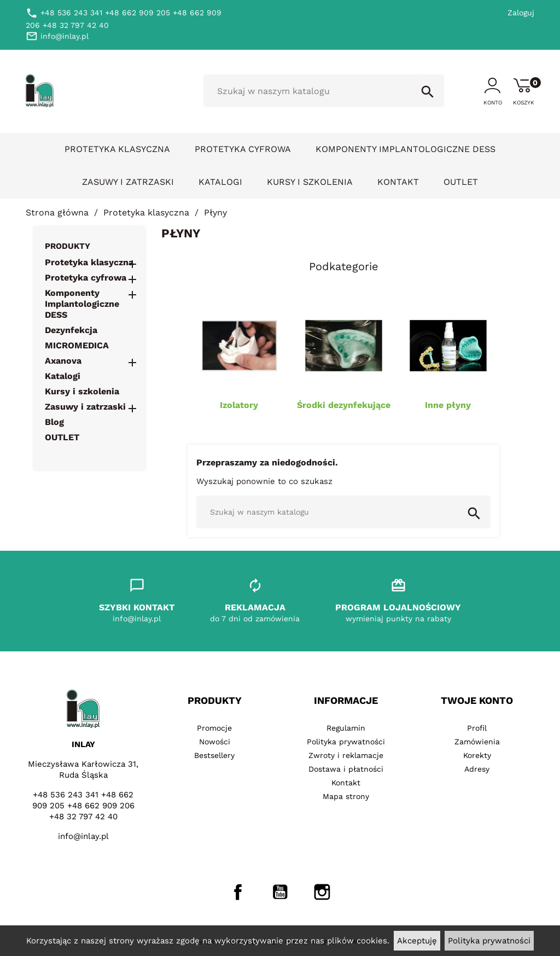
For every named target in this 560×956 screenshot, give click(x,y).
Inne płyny (448, 405)
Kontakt (398, 182)
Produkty (68, 246)
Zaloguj (521, 13)
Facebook (238, 892)
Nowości (215, 742)
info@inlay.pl (83, 836)
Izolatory (239, 405)
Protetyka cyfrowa (243, 149)
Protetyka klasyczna (117, 149)
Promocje (214, 728)
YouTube (280, 892)
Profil (477, 728)
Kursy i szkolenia (310, 182)
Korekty (477, 755)
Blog (54, 422)
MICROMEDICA (77, 345)
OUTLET (461, 182)
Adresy (477, 769)
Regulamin (346, 728)
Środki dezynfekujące (344, 405)
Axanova (63, 361)
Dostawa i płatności (346, 769)
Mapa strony (346, 796)
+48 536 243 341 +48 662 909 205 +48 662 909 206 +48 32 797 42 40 (83, 806)
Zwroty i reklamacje (346, 755)
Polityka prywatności (489, 941)
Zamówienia (477, 742)
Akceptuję (417, 941)
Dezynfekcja (71, 330)
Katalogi (220, 182)
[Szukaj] (324, 91)
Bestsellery (214, 755)
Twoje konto (477, 700)
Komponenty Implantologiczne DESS (406, 149)
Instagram (322, 892)
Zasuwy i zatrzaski (128, 182)
